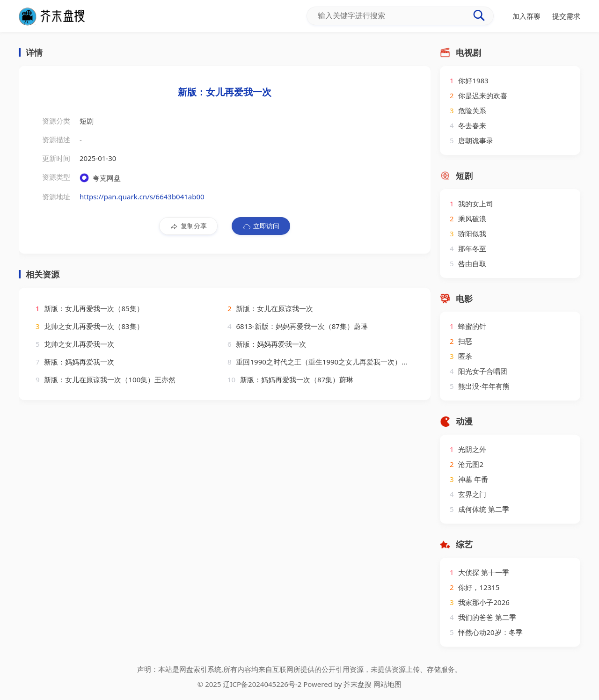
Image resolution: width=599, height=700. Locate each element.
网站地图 (387, 684)
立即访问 (261, 226)
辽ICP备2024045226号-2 (262, 684)
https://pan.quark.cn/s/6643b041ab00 (142, 197)
